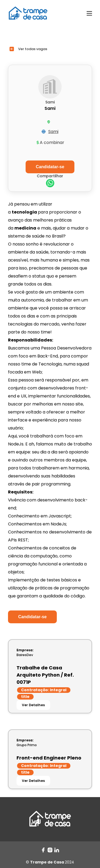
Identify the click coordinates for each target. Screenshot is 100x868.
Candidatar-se (32, 617)
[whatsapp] (50, 184)
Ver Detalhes (33, 705)
